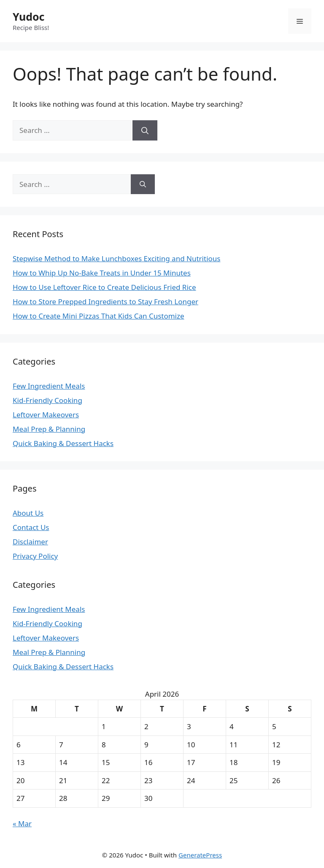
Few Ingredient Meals (49, 386)
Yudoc (28, 16)
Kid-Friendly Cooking (47, 400)
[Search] (145, 130)
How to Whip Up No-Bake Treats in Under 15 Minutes (102, 273)
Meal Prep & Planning (49, 429)
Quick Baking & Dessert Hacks (63, 443)
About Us (28, 513)
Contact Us (31, 527)
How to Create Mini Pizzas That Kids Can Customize (99, 316)
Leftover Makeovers (46, 415)
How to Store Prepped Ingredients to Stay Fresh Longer (105, 302)
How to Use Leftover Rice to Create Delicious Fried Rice (104, 287)
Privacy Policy (35, 556)
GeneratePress (200, 855)
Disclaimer (30, 542)
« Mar (22, 823)
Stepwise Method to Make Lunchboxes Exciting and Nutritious (116, 258)
